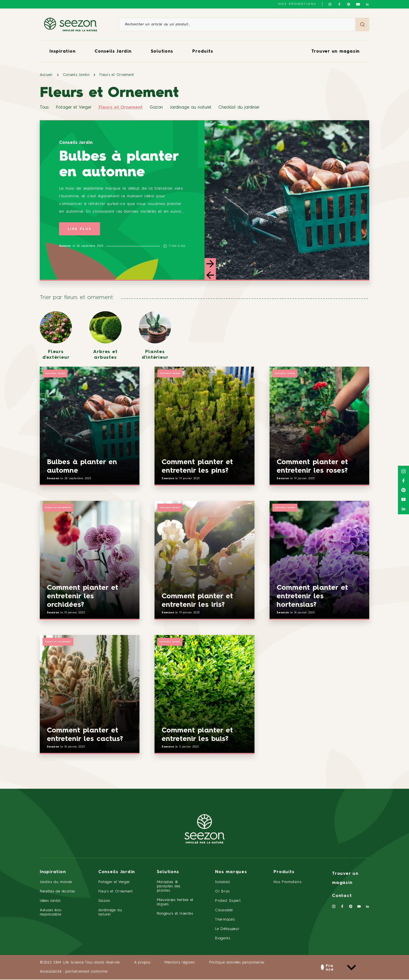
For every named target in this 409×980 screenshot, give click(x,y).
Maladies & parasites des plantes (169, 887)
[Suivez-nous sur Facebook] (339, 4)
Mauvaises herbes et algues (175, 903)
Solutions (162, 52)
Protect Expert (228, 902)
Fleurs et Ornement (117, 75)
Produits (203, 52)
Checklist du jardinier (239, 108)
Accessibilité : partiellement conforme (74, 972)
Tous (44, 108)
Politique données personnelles (237, 963)
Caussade (224, 911)
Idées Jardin (50, 902)
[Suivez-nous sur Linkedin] (367, 4)
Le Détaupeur (227, 930)
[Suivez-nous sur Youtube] (358, 4)
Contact (342, 897)
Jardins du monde (56, 883)
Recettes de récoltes (57, 892)
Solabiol (223, 883)
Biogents (223, 939)
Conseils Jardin (113, 52)
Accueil (46, 75)
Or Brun (222, 892)
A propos (142, 963)
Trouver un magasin (336, 52)
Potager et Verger (74, 108)
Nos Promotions (287, 883)
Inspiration (62, 52)
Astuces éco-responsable (51, 913)
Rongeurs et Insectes (175, 914)
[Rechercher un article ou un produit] (237, 24)
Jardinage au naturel (191, 108)
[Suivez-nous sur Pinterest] (349, 4)
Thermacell (225, 920)
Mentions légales (180, 963)
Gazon (156, 108)
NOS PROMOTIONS (297, 4)
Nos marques (231, 873)
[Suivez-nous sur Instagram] (330, 4)
